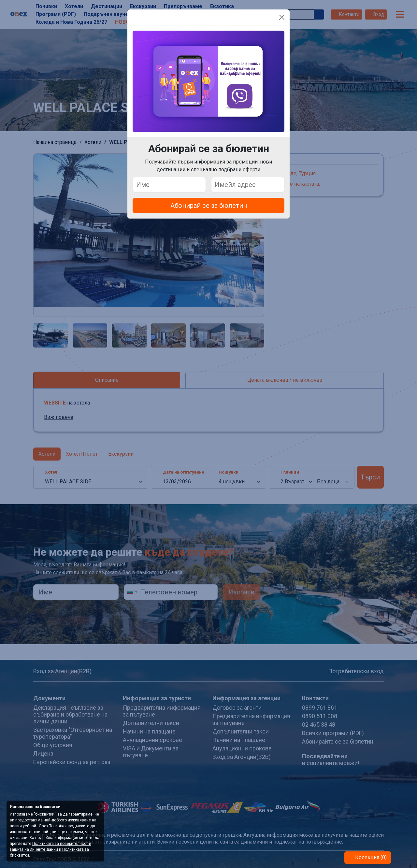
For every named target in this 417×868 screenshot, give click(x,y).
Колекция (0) (370, 857)
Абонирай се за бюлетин (209, 206)
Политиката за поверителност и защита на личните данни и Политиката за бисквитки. (50, 849)
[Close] (282, 17)
